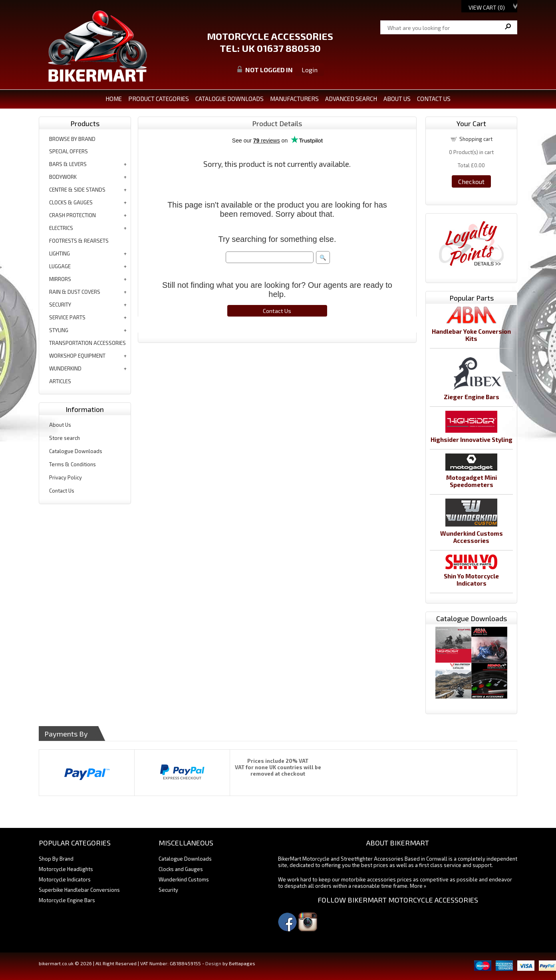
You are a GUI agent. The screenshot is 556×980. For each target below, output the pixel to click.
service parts (67, 317)
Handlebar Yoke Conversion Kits (471, 335)
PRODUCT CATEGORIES (159, 99)
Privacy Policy (66, 477)
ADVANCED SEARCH (351, 99)
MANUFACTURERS (294, 99)
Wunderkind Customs (184, 879)
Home (114, 99)
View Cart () (487, 7)
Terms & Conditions (72, 464)
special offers (69, 151)
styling (59, 330)
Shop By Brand (56, 859)
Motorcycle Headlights (66, 869)
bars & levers (68, 164)
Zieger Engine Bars (472, 397)
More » (418, 886)
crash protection (72, 215)
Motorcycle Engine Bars (67, 900)
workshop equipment (77, 356)
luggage (60, 266)
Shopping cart (476, 139)
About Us (60, 425)
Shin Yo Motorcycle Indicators (471, 580)
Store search (65, 438)
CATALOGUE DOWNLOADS (229, 99)
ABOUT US (397, 99)
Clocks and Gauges (181, 869)
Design (213, 963)
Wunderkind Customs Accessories (472, 537)
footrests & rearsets (79, 241)
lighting (60, 253)
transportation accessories (87, 343)
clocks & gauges (71, 202)
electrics (61, 228)
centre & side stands (77, 190)
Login (310, 70)
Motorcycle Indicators (65, 879)
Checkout (471, 181)
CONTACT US (434, 99)
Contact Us (62, 491)
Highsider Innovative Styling (472, 440)
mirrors (60, 279)
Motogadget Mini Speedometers (472, 481)
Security (168, 890)
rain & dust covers (75, 292)
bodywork (63, 177)
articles (60, 381)
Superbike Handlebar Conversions (79, 890)
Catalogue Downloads (76, 451)
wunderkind (65, 368)
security (60, 305)
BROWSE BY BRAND (72, 139)
